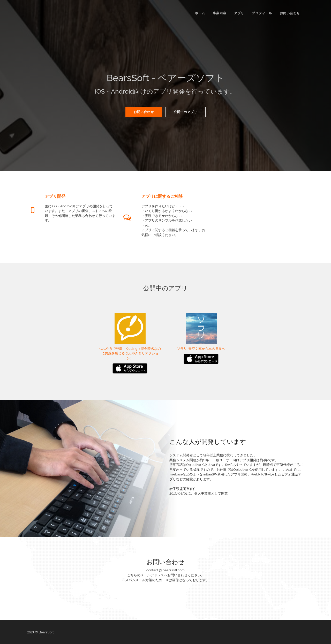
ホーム (200, 13)
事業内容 (220, 13)
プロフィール (262, 13)
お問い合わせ (290, 13)
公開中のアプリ (186, 112)
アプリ (239, 13)
